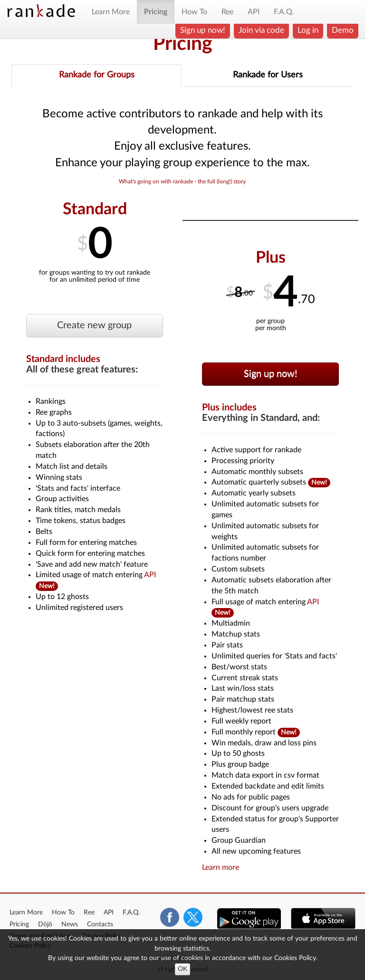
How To (194, 12)
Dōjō (45, 924)
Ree (227, 12)
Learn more (221, 867)
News (70, 924)
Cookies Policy (295, 958)
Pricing (156, 12)
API (254, 12)
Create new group (94, 325)
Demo (343, 30)
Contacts (100, 924)
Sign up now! (203, 30)
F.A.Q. (284, 12)
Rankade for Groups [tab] (97, 75)
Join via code (261, 30)
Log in (308, 30)
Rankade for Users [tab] (268, 75)
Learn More (111, 12)
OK (182, 969)
